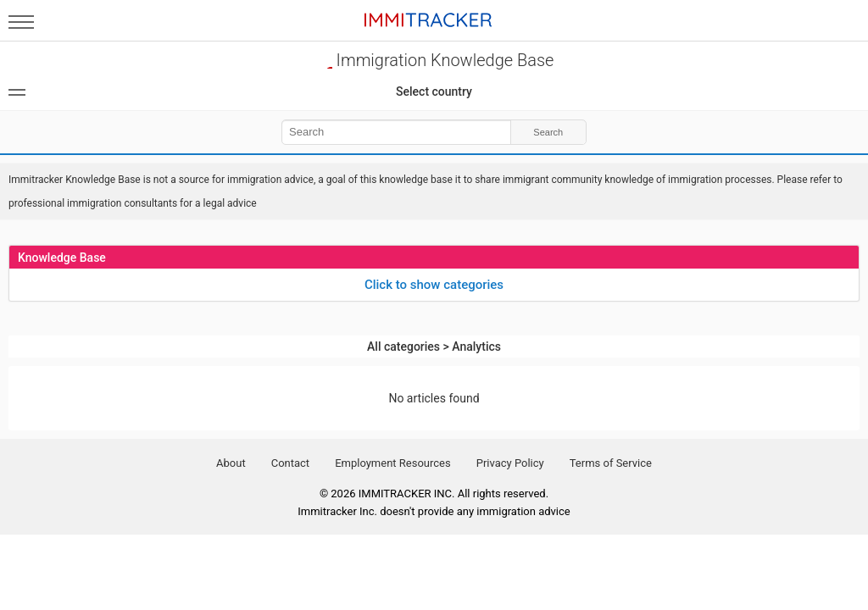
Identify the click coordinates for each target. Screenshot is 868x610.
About (231, 463)
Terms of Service (611, 463)
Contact (290, 463)
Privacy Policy (510, 463)
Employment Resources (393, 463)
